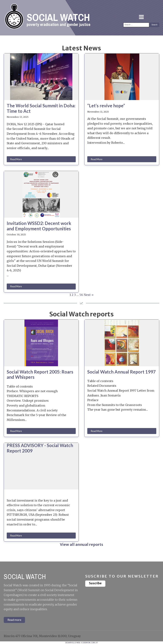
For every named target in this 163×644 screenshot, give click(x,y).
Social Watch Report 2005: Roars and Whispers (40, 375)
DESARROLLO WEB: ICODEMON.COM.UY (81, 643)
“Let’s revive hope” (106, 106)
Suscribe (95, 583)
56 (81, 295)
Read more (14, 620)
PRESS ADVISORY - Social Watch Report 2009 (40, 448)
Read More (16, 159)
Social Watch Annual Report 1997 (122, 372)
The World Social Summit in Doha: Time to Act (41, 108)
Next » (89, 295)
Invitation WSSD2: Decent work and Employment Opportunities (39, 226)
